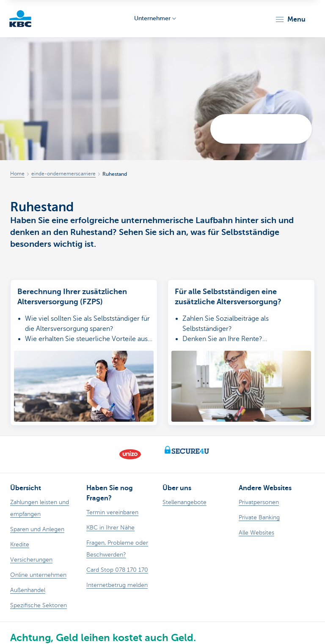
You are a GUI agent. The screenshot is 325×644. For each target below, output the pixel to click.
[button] (290, 19)
